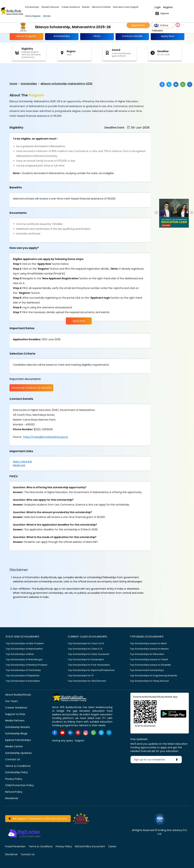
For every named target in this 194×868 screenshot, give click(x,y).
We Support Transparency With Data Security (38, 818)
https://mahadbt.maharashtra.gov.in (46, 437)
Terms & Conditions (18, 766)
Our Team (12, 701)
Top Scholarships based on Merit (148, 643)
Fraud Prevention (15, 846)
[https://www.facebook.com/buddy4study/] (55, 732)
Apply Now (138, 25)
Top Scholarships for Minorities (147, 654)
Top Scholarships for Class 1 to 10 (86, 643)
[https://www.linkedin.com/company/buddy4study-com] (70, 732)
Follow (161, 25)
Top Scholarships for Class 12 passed (88, 654)
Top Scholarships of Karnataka (23, 681)
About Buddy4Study (18, 694)
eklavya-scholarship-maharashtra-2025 (66, 84)
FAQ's (97, 36)
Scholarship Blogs (16, 733)
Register (168, 7)
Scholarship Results (18, 727)
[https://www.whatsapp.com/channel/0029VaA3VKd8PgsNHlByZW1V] (93, 732)
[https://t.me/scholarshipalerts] (109, 732)
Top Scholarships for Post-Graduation (89, 665)
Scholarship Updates (18, 753)
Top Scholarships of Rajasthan (23, 675)
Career (112, 846)
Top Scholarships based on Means (149, 649)
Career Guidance (71, 7)
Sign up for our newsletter (157, 759)
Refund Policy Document (90, 846)
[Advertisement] (27, 73)
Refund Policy (14, 792)
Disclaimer (12, 798)
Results (86, 7)
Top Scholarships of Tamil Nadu (23, 670)
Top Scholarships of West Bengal (24, 659)
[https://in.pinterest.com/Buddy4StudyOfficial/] (78, 732)
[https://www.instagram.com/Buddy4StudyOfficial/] (86, 732)
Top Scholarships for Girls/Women (87, 681)
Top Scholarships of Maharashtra (24, 649)
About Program (26, 36)
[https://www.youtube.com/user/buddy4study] (62, 732)
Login (158, 7)
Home (13, 84)
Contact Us (13, 759)
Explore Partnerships (18, 740)
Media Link (19, 465)
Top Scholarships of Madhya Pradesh (27, 665)
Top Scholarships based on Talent (149, 659)
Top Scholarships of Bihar (20, 654)
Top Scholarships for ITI (81, 675)
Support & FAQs (15, 714)
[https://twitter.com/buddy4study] (101, 732)
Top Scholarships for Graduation (86, 659)
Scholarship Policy (16, 772)
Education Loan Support (126, 7)
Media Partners (15, 720)
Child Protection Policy (19, 785)
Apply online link (22, 461)
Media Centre (14, 746)
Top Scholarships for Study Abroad (149, 681)
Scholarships (32, 7)
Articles (47, 16)
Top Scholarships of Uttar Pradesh (25, 643)
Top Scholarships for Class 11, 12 (85, 649)
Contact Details (132, 36)
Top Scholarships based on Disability (150, 665)
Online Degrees (33, 16)
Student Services (50, 7)
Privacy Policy (14, 779)
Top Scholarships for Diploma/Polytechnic (91, 670)
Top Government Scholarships (147, 670)
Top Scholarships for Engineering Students (153, 675)
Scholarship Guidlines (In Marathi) (31, 388)
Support (80, 740)
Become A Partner (101, 7)
